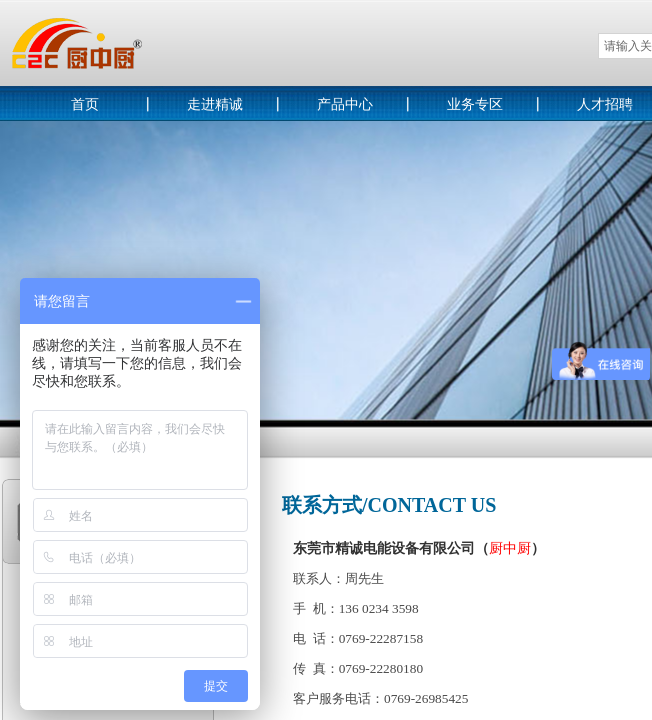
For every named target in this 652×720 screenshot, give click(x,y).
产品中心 (345, 104)
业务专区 (475, 104)
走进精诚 (215, 104)
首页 (85, 104)
